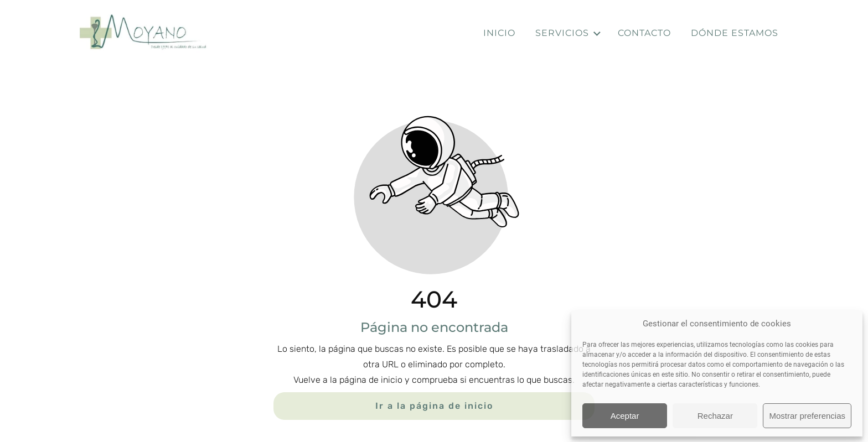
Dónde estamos (735, 33)
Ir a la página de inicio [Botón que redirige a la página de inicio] (434, 406)
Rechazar (715, 416)
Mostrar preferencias (807, 416)
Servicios (569, 33)
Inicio (499, 33)
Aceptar (625, 416)
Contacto (644, 33)
